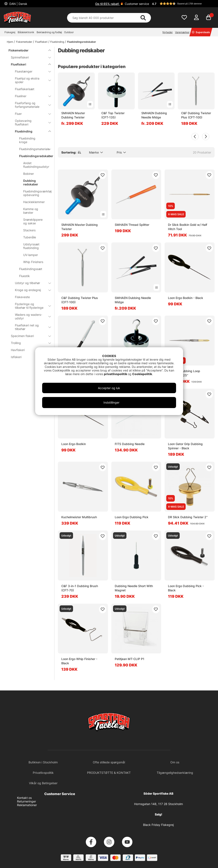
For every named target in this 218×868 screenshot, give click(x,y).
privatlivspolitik (116, 374)
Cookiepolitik (142, 374)
